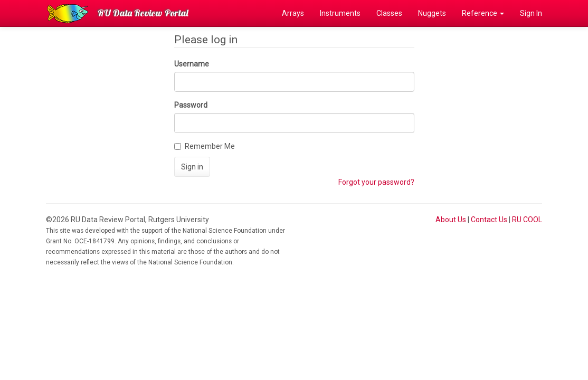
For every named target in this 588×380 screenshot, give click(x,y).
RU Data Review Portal (143, 13)
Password (191, 105)
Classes (389, 13)
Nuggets (432, 13)
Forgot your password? (376, 182)
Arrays (293, 13)
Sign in (192, 167)
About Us (451, 220)
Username (192, 64)
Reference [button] (483, 13)
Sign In (531, 13)
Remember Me (205, 146)
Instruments (340, 13)
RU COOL (527, 220)
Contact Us (489, 220)
